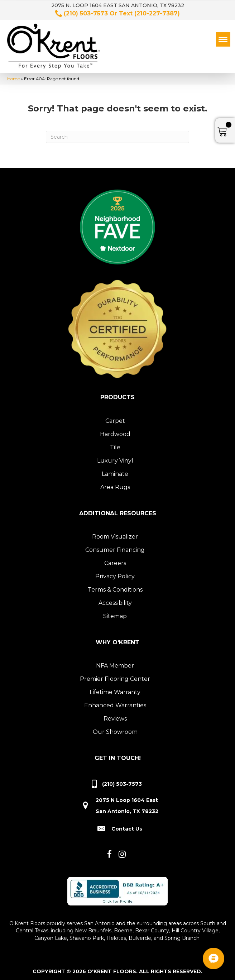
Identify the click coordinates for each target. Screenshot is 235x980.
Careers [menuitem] (115, 561)
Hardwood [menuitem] (115, 432)
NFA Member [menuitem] (115, 663)
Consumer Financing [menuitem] (115, 547)
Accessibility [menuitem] (115, 600)
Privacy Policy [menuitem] (115, 574)
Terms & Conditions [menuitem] (115, 587)
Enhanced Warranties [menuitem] (115, 703)
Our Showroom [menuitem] (115, 730)
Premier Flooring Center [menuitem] (115, 677)
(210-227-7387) (157, 13)
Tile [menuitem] (115, 445)
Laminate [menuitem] (115, 471)
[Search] (117, 134)
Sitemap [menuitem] (115, 614)
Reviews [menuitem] (115, 716)
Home (13, 76)
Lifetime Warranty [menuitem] (115, 690)
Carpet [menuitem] (115, 418)
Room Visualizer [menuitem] (115, 534)
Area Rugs (115, 485)
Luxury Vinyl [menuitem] (115, 458)
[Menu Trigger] (223, 39)
